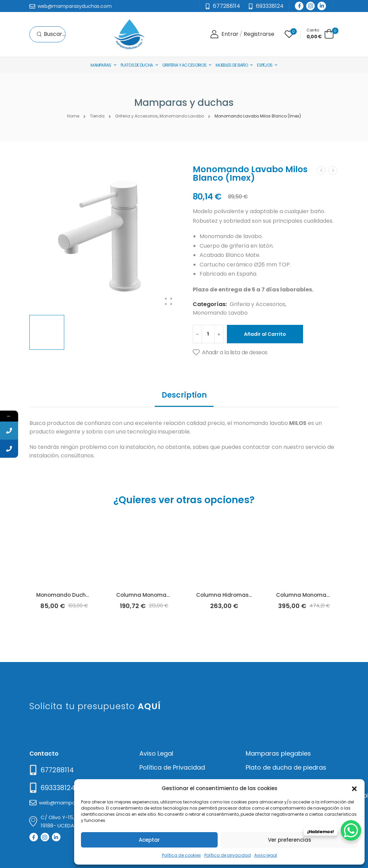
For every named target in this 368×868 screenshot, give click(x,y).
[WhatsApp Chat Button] (351, 830)
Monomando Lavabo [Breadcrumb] (182, 116)
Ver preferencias (290, 840)
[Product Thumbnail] (104, 237)
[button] (354, 788)
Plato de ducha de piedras (286, 767)
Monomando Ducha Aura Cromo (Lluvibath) (96, 595)
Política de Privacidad (172, 767)
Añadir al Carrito (265, 334)
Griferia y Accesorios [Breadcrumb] (137, 116)
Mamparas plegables (278, 753)
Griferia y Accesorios (184, 65)
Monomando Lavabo (220, 313)
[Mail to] (71, 6)
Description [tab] (184, 395)
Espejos (265, 65)
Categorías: (210, 304)
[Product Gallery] (168, 301)
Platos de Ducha (137, 65)
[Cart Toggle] (320, 34)
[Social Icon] (299, 6)
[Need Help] (266, 6)
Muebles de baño (232, 65)
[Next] (333, 170)
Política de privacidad (228, 855)
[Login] (224, 34)
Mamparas (101, 65)
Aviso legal (266, 855)
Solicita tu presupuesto (95, 706)
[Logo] (129, 34)
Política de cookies (181, 855)
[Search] (51, 34)
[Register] (259, 34)
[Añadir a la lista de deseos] (230, 353)
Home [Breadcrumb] (73, 116)
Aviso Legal (156, 753)
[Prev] (321, 170)
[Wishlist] (289, 34)
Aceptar (149, 840)
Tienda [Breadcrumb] (97, 116)
